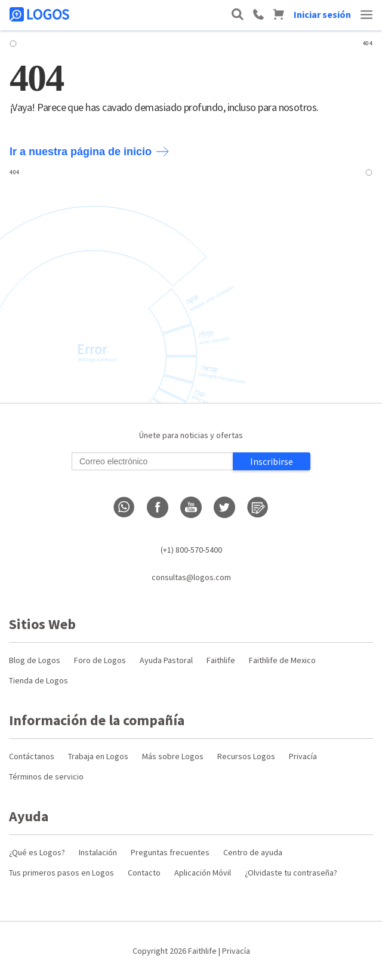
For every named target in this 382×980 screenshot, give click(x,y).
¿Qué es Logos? (37, 852)
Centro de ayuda (253, 852)
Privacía (303, 756)
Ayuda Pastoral (166, 660)
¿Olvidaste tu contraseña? (291, 873)
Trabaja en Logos (98, 756)
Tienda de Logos (38, 680)
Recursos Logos (246, 756)
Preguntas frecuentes (170, 852)
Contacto (144, 873)
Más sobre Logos (173, 756)
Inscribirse (272, 461)
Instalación (98, 852)
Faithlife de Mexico (282, 660)
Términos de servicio (46, 776)
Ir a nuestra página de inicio (89, 152)
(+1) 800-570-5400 (191, 550)
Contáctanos (32, 756)
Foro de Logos (100, 660)
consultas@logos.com (191, 577)
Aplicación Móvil (203, 873)
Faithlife (221, 660)
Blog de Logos (35, 660)
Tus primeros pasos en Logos (61, 873)
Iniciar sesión (322, 14)
